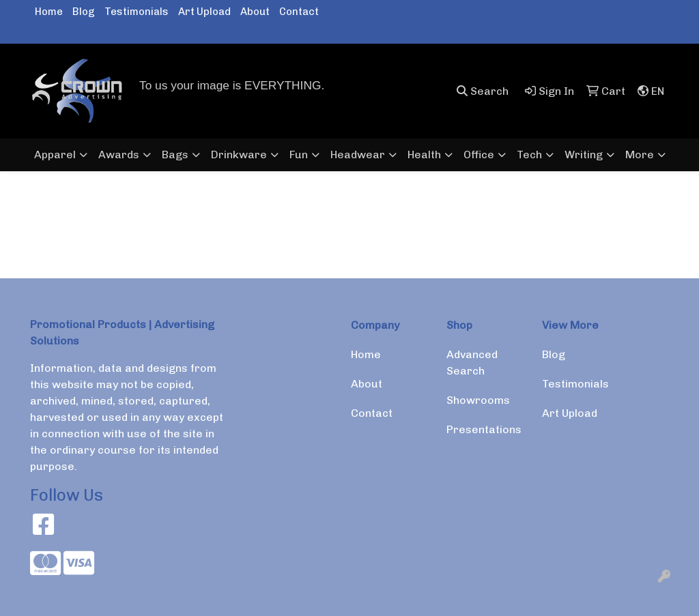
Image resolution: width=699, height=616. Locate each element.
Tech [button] (529, 155)
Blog (84, 12)
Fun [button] (299, 155)
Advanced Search (472, 363)
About (255, 12)
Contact (299, 12)
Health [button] (424, 155)
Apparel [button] (55, 155)
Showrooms (478, 400)
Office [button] (479, 155)
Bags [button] (175, 155)
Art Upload (204, 12)
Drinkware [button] (239, 155)
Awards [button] (119, 155)
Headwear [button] (358, 155)
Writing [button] (584, 155)
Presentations (484, 429)
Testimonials (137, 12)
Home (49, 12)
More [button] (640, 155)
